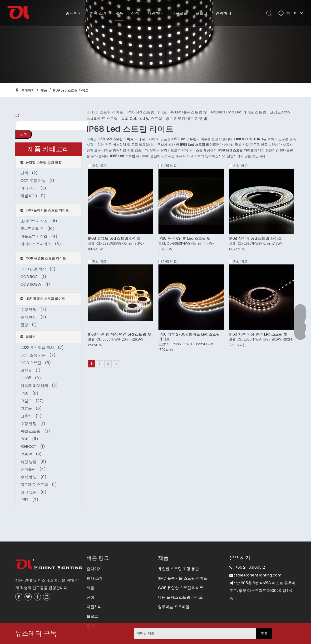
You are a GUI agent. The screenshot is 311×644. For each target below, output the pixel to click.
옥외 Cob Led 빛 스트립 (142, 119)
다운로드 (179, 13)
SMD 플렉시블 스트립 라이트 (183, 561)
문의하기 (94, 608)
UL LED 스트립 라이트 (105, 112)
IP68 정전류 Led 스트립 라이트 (255, 239)
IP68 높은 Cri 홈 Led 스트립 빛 (185, 239)
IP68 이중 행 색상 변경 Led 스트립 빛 (120, 334)
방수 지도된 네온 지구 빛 (186, 119)
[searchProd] (40, 117)
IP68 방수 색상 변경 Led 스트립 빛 (258, 334)
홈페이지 (74, 13)
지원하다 (155, 13)
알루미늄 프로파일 (174, 589)
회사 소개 (99, 13)
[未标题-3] (49, 547)
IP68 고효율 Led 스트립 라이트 (114, 239)
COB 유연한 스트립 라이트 (181, 570)
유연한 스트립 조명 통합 (178, 551)
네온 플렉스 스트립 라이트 (180, 580)
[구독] (264, 633)
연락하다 (224, 13)
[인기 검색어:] (74, 117)
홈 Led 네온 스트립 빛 (189, 112)
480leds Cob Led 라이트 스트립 (238, 112)
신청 (135, 13)
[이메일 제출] (167, 633)
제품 (119, 13)
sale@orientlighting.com (259, 558)
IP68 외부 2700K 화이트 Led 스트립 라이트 (189, 337)
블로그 (201, 13)
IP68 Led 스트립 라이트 (147, 112)
